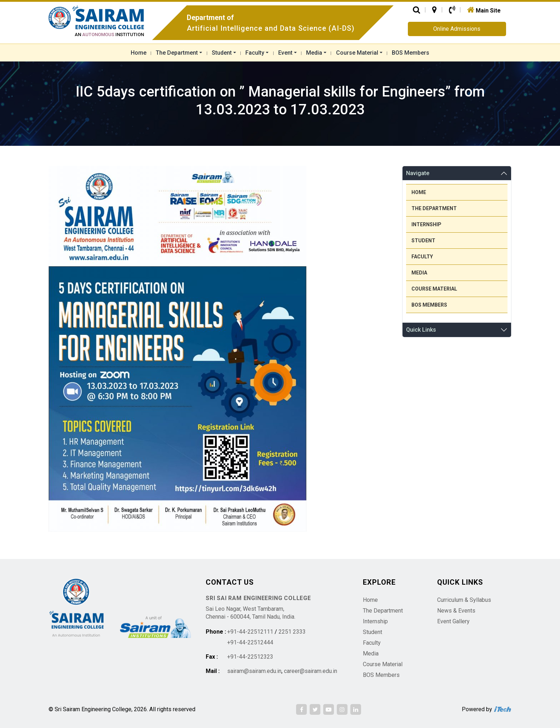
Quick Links (421, 330)
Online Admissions (457, 29)
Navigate (418, 173)
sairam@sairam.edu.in (254, 671)
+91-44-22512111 (250, 632)
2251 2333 (292, 632)
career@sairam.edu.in (311, 671)
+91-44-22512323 (250, 657)
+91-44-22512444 (250, 642)
